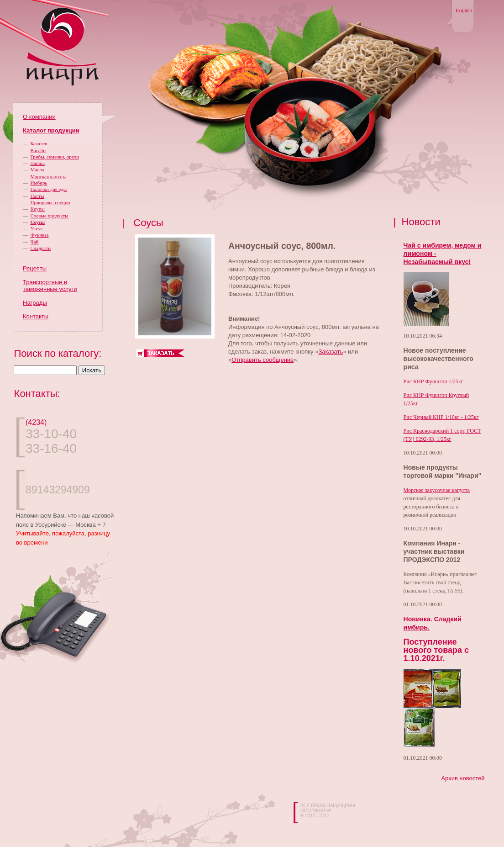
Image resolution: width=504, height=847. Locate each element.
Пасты (37, 196)
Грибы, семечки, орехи (55, 157)
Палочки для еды (49, 189)
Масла (37, 169)
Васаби (38, 150)
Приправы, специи (50, 202)
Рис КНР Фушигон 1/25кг (433, 381)
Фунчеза (40, 235)
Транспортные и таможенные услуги (50, 286)
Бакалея (39, 143)
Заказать (331, 352)
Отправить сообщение (262, 360)
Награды (35, 303)
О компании (39, 117)
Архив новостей (463, 778)
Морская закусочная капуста (437, 490)
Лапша (38, 163)
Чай (35, 242)
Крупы (38, 209)
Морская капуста (49, 176)
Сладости (41, 248)
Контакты (36, 316)
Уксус (37, 228)
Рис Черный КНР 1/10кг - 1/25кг (441, 417)
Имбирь (39, 183)
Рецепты (35, 268)
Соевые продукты (50, 216)
